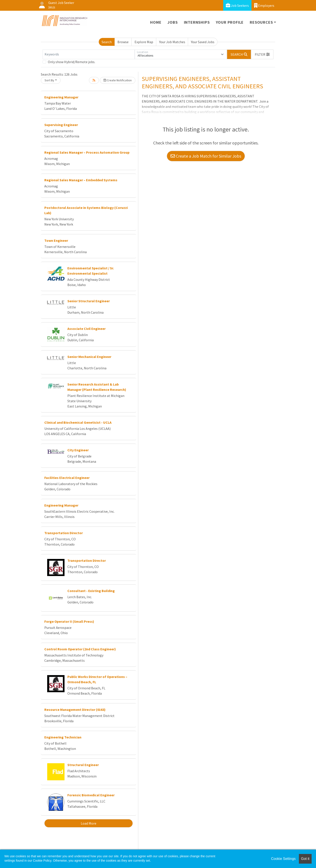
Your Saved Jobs (203, 42)
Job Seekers (237, 5)
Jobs (172, 22)
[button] (262, 54)
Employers (264, 5)
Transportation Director (64, 533)
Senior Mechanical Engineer (89, 357)
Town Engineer (56, 240)
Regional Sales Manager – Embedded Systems (81, 180)
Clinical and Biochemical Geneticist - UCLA (78, 422)
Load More (89, 823)
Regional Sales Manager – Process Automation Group (87, 152)
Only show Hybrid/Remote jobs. (72, 62)
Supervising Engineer (61, 125)
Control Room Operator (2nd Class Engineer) (80, 649)
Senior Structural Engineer (89, 301)
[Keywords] (89, 54)
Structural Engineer (83, 765)
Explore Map (144, 42)
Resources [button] (261, 22)
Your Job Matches (172, 42)
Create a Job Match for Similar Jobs (206, 156)
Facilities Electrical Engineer (67, 478)
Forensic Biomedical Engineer (91, 795)
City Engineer (78, 450)
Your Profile (230, 22)
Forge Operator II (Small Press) (69, 621)
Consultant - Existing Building (91, 591)
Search (107, 42)
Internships (197, 22)
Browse (123, 42)
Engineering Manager (61, 97)
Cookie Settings (283, 859)
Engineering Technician (63, 737)
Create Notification (118, 80)
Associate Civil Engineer (86, 329)
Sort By (49, 80)
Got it (305, 859)
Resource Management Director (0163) (75, 710)
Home (156, 22)
